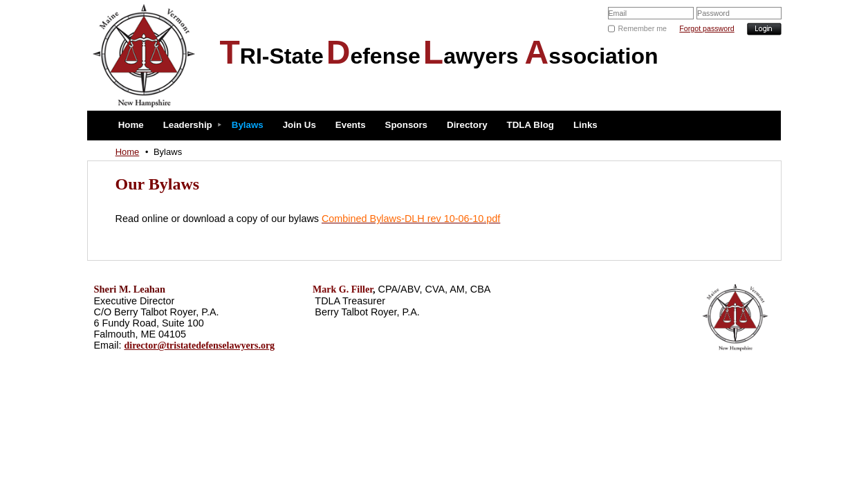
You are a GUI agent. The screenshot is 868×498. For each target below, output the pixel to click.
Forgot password (707, 28)
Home (128, 152)
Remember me (643, 28)
